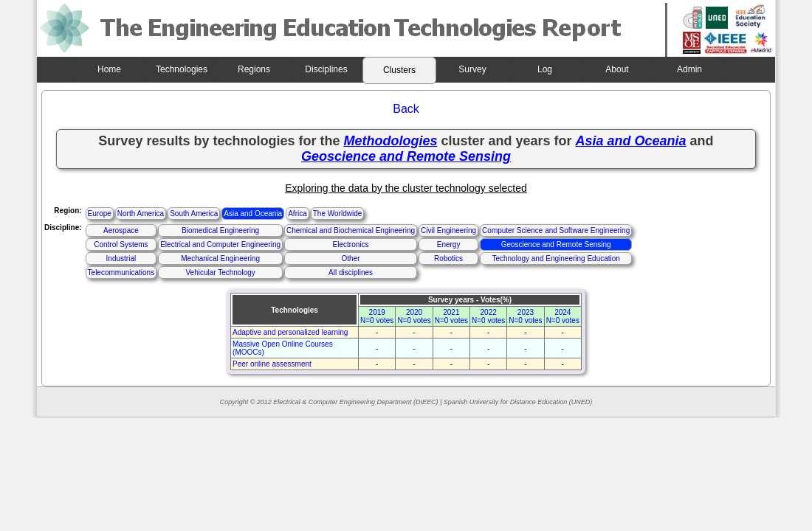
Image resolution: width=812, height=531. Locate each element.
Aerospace (121, 230)
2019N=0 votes (377, 316)
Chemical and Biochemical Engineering (351, 230)
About (617, 69)
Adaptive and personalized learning (290, 332)
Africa (297, 214)
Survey (472, 69)
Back (406, 109)
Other (351, 258)
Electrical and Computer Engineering (220, 244)
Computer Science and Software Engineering (556, 230)
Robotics (448, 258)
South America (194, 214)
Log (545, 69)
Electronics (351, 244)
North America (141, 214)
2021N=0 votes (451, 316)
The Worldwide (338, 214)
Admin (689, 69)
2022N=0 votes (488, 316)
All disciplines (351, 273)
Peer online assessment (272, 364)
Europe (100, 214)
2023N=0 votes (525, 316)
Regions (254, 69)
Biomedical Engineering (220, 230)
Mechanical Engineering (220, 258)
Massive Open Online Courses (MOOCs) (283, 348)
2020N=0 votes (414, 316)
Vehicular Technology (220, 273)
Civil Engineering (448, 230)
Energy (449, 244)
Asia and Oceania (253, 214)
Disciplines (326, 69)
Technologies (182, 69)
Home (109, 69)
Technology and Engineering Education (555, 258)
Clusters (399, 70)
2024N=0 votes (563, 316)
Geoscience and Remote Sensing (556, 244)
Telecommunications (121, 273)
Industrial (121, 258)
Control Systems (121, 244)
